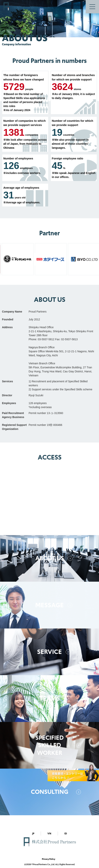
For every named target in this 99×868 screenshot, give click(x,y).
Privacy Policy (49, 859)
